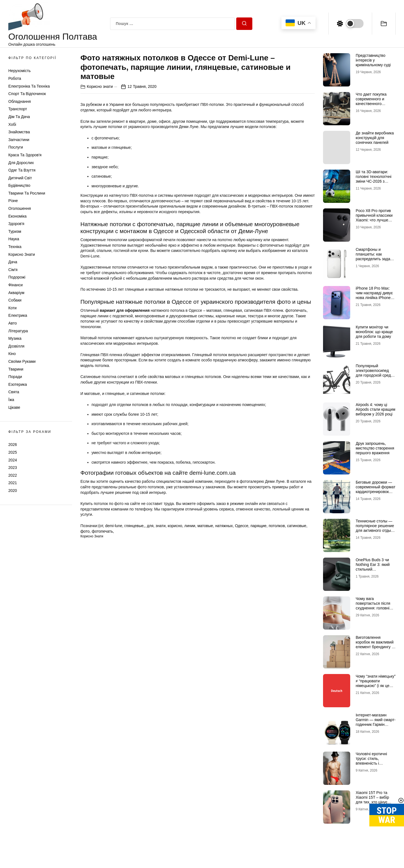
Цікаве (14, 407)
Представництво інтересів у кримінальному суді (373, 60)
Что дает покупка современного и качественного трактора (371, 101)
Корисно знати (22, 254)
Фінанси (16, 285)
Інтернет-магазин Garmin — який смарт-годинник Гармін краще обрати (376, 722)
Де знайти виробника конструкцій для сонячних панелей (375, 138)
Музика (15, 338)
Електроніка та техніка (29, 86)
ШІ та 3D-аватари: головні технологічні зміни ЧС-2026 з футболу (374, 179)
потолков (277, 526)
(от (101, 526)
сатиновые (297, 526)
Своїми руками (22, 361)
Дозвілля (16, 346)
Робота (15, 78)
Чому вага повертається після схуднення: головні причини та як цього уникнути (374, 608)
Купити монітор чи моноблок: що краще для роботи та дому (374, 332)
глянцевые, (135, 526)
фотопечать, (103, 531)
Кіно (12, 354)
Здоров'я (16, 224)
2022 (13, 475)
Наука (14, 239)
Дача (13, 262)
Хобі (12, 124)
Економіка (17, 216)
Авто (13, 323)
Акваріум (16, 293)
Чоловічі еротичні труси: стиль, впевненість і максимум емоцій (371, 761)
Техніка (15, 247)
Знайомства (19, 132)
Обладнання (20, 101)
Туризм (15, 231)
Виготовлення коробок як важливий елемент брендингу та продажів (376, 644)
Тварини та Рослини (27, 193)
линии (190, 526)
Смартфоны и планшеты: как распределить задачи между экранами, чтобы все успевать (375, 259)
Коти (12, 308)
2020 (13, 491)
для (150, 526)
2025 (13, 452)
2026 (13, 445)
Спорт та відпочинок (27, 94)
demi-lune (114, 526)
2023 (13, 468)
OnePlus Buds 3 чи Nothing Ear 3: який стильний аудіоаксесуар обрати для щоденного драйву (375, 571)
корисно (175, 526)
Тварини (16, 369)
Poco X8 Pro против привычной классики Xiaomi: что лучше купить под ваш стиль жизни (375, 220)
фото (85, 531)
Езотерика (18, 384)
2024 (13, 460)
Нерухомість (20, 71)
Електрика (18, 315)
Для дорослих (21, 163)
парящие (258, 526)
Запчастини (19, 140)
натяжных (224, 526)
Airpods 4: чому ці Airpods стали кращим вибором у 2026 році (376, 409)
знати (161, 526)
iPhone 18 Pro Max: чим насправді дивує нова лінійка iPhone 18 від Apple (374, 295)
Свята (14, 392)
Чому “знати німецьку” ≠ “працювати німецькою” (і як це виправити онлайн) (376, 683)
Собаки (15, 300)
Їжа (11, 400)
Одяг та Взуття (22, 170)
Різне (13, 201)
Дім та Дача (19, 117)
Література (18, 331)
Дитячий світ (20, 178)
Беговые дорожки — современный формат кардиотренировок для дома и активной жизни (376, 492)
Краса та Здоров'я (25, 155)
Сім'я (13, 270)
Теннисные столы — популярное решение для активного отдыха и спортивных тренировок (375, 530)
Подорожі (17, 277)
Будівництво (19, 185)
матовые (205, 526)
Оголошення (20, 208)
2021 (13, 483)
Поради (15, 377)
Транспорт (18, 109)
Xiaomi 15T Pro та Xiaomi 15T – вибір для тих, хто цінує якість (372, 800)
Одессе (242, 526)
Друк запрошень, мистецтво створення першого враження (375, 448)
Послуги (16, 147)
